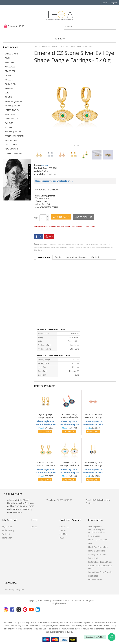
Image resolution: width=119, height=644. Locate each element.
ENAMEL (9, 127)
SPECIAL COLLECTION (14, 136)
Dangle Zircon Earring (88, 244)
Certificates (93, 576)
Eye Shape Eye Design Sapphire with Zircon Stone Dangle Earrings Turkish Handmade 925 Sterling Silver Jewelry (46, 416)
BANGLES (9, 88)
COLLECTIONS (11, 145)
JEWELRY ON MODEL (14, 153)
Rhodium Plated (44, 199)
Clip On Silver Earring (94, 247)
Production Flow (95, 580)
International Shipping (76, 257)
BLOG (62, 538)
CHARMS (9, 75)
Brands (34, 527)
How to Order (94, 536)
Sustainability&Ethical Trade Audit (100, 567)
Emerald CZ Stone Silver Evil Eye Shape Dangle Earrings (73, 46)
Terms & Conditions (97, 551)
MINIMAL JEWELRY (13, 132)
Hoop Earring (106, 247)
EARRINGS (9, 62)
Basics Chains (12, 54)
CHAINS (8, 97)
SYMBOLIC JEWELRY (13, 101)
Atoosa (44, 165)
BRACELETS (10, 71)
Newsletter (7, 538)
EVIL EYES (9, 123)
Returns (63, 530)
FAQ (90, 543)
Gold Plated (42, 201)
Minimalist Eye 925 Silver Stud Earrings (93, 416)
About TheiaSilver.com (98, 540)
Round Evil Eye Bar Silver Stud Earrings (93, 464)
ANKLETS (9, 80)
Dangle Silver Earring (58, 247)
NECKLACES (10, 67)
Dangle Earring (45, 247)
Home (36, 46)
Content (95, 257)
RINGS (8, 58)
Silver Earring (44, 244)
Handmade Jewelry (65, 244)
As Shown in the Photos (47, 207)
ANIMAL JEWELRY (12, 106)
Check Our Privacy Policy (99, 547)
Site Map (63, 534)
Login (104, 3)
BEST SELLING (11, 140)
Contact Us (91, 503)
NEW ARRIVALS (11, 149)
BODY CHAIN (11, 84)
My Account (7, 527)
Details (58, 257)
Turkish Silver (53, 244)
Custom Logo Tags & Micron (100, 562)
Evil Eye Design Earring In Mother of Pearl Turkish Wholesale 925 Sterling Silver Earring (69, 464)
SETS (7, 93)
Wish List (6, 534)
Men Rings (10, 114)
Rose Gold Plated (45, 204)
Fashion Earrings (80, 247)
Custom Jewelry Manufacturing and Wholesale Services (96, 529)
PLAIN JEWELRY (12, 119)
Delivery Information (97, 555)
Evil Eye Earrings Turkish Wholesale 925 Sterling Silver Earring (69, 416)
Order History (8, 530)
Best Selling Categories (14, 589)
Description (44, 257)
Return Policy (94, 558)
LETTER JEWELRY (12, 110)
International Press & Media (100, 572)
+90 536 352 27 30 (64, 500)
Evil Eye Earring (101, 244)
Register (114, 3)
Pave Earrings (70, 247)
